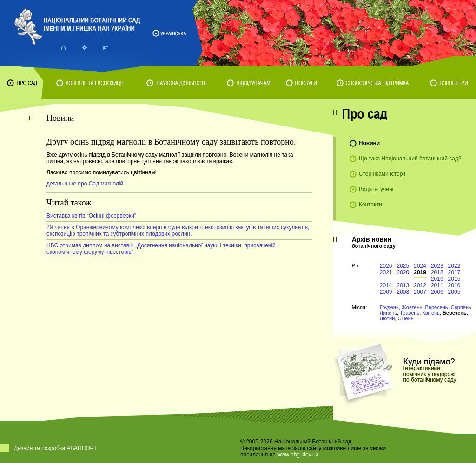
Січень (405, 318)
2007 (420, 292)
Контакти (370, 205)
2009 (386, 292)
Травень (410, 313)
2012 (420, 285)
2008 (403, 292)
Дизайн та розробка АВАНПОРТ (56, 448)
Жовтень (412, 307)
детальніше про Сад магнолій (85, 184)
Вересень (436, 307)
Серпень (461, 307)
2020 (403, 272)
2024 (420, 266)
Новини (369, 143)
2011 (437, 285)
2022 (454, 266)
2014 (386, 285)
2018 (437, 272)
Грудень (389, 307)
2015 (454, 279)
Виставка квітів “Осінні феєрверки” (91, 216)
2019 (420, 272)
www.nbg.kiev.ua (298, 455)
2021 (386, 272)
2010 (454, 285)
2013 (403, 285)
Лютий (387, 318)
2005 (454, 292)
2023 (437, 266)
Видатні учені (376, 189)
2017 (454, 272)
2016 (437, 279)
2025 (403, 266)
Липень (388, 313)
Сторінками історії (382, 174)
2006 (437, 292)
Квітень (431, 313)
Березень (455, 313)
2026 (386, 266)
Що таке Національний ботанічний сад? (410, 159)
